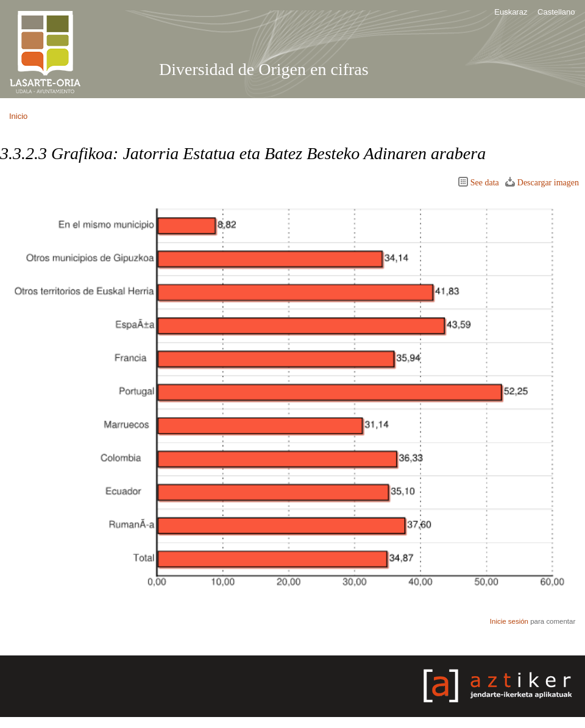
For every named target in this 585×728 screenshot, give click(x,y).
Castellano (556, 12)
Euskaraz (511, 12)
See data (485, 183)
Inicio (18, 116)
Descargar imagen (548, 183)
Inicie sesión (509, 621)
